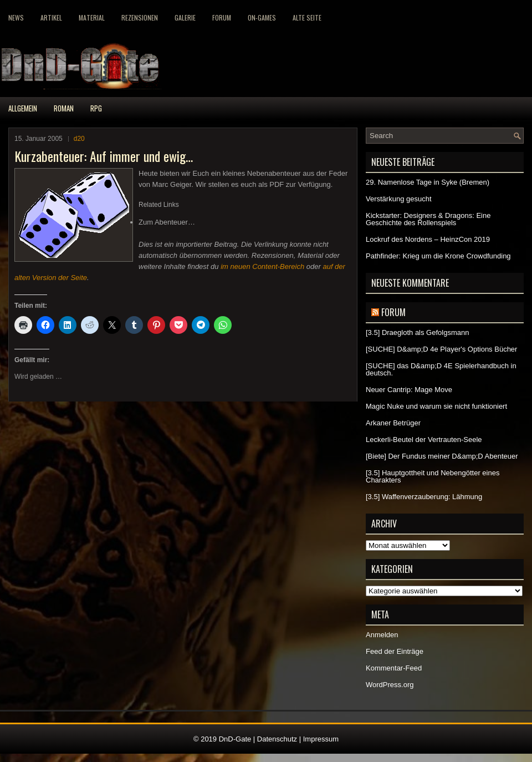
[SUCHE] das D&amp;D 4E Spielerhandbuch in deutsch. (441, 369)
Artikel (51, 17)
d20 (79, 139)
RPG (96, 108)
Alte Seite (307, 17)
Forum (222, 17)
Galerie (185, 17)
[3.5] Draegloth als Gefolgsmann (417, 332)
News (16, 17)
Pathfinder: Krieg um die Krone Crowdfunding (438, 256)
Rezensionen (140, 17)
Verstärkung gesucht (399, 199)
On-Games (262, 17)
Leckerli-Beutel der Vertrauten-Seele (424, 440)
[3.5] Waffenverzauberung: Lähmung (424, 497)
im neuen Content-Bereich (262, 266)
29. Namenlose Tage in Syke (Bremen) (428, 182)
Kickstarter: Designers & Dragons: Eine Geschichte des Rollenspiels (428, 219)
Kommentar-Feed (394, 668)
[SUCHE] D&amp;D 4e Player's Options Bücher (441, 349)
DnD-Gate (235, 739)
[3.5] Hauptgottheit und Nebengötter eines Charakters (433, 476)
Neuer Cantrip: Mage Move (409, 390)
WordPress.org (390, 685)
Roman (64, 108)
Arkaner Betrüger (393, 423)
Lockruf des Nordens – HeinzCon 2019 (428, 239)
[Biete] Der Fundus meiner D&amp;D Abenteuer (442, 456)
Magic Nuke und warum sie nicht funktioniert (436, 406)
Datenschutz (277, 739)
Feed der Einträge (395, 651)
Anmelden (382, 635)
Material (92, 17)
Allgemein (23, 108)
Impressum (321, 739)
